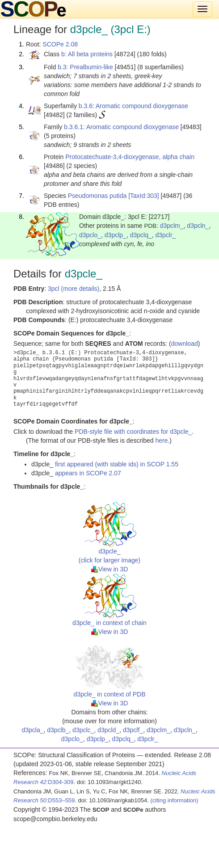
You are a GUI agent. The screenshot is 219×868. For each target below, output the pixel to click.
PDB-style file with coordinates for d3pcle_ (133, 432)
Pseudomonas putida (97, 196)
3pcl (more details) (74, 289)
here (161, 440)
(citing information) (174, 800)
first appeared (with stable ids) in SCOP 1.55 (117, 464)
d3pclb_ (58, 730)
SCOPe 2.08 (60, 44)
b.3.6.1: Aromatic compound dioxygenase (121, 127)
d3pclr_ (165, 235)
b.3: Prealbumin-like (85, 67)
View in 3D (110, 569)
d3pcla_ (32, 730)
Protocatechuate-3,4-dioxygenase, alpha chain (130, 157)
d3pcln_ (198, 226)
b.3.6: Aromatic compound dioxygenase (133, 106)
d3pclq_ (141, 235)
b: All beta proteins (87, 54)
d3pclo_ (90, 235)
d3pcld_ (108, 730)
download (185, 344)
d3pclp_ (116, 235)
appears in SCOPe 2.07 (88, 473)
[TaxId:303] (144, 196)
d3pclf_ (133, 730)
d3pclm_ (172, 226)
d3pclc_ (83, 730)
